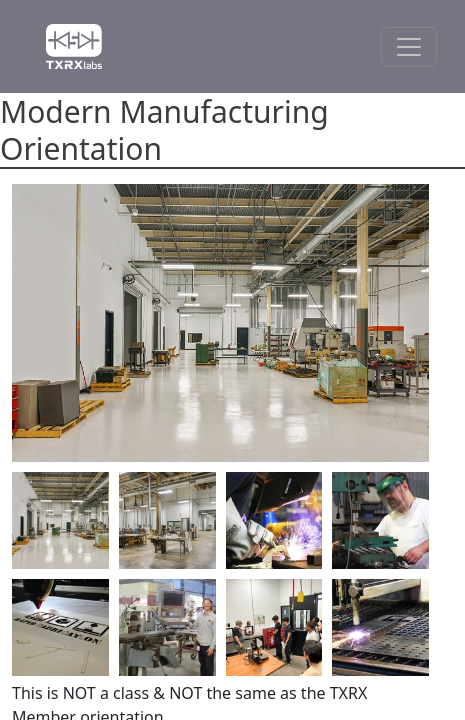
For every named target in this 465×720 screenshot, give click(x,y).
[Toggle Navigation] (409, 47)
